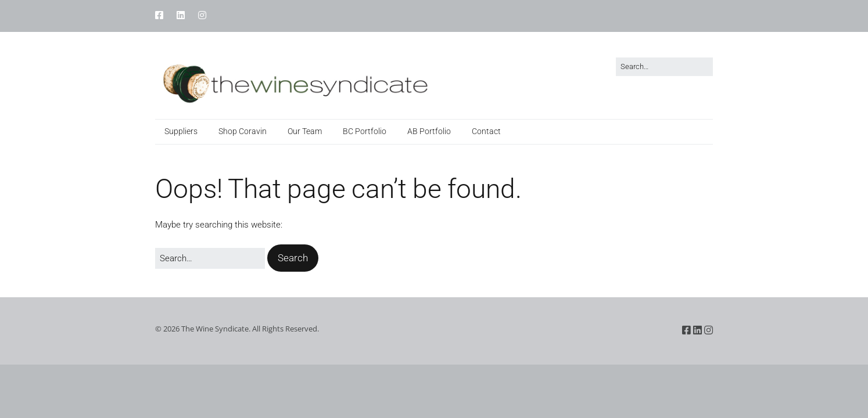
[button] (293, 258)
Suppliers (181, 131)
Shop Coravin (243, 131)
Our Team (305, 131)
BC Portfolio (365, 131)
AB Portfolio (429, 131)
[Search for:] (664, 67)
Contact (486, 131)
